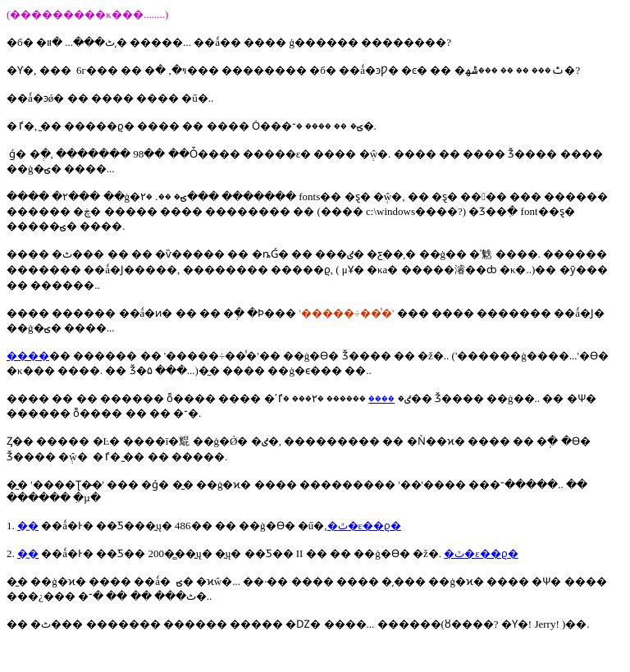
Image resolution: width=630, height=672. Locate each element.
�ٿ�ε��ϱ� (364, 526)
